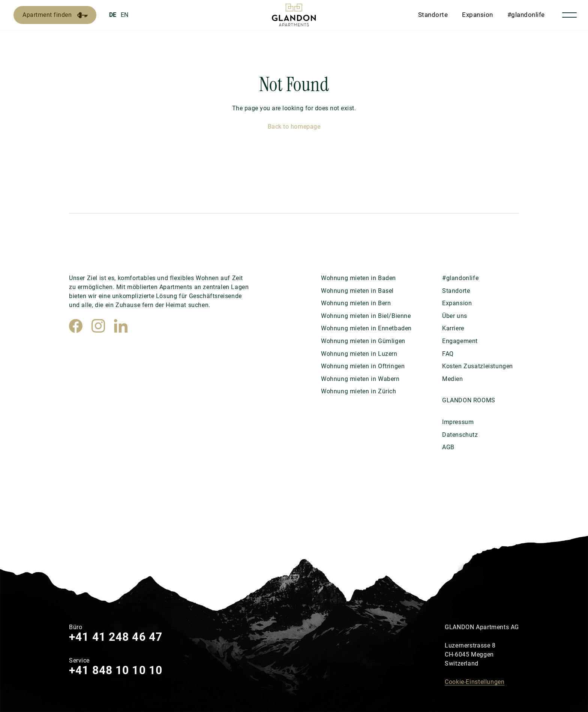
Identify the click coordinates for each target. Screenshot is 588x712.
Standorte (433, 15)
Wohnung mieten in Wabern (360, 379)
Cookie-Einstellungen (475, 682)
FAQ (448, 354)
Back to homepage (294, 127)
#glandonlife (526, 15)
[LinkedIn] (121, 326)
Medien (453, 379)
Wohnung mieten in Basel (357, 291)
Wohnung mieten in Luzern (359, 354)
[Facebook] (76, 326)
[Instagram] (98, 326)
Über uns (455, 316)
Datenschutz (460, 435)
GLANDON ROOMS (469, 400)
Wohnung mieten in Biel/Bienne (366, 316)
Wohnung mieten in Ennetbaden (366, 328)
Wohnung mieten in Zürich (359, 391)
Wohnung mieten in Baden (358, 278)
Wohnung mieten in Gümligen (363, 341)
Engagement (460, 341)
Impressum (458, 422)
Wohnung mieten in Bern (356, 303)
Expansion (478, 15)
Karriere (453, 328)
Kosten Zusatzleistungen (478, 366)
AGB (448, 447)
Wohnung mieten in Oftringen (363, 366)
